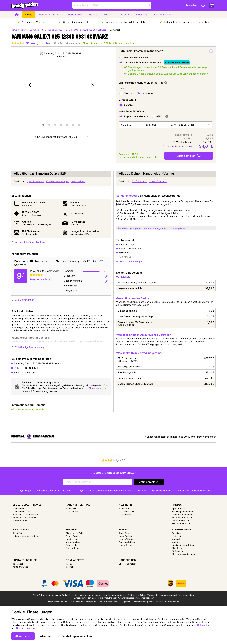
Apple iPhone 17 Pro (22, 511)
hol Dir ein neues (94, 388)
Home (14, 30)
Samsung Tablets (127, 542)
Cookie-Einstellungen (109, 602)
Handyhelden (127, 560)
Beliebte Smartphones (27, 505)
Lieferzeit (176, 536)
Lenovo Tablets (126, 539)
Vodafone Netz (73, 511)
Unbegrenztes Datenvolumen (26, 536)
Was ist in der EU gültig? (131, 262)
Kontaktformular (20, 567)
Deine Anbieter (75, 560)
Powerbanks (72, 545)
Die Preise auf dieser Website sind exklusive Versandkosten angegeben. (161, 595)
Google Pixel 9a (20, 520)
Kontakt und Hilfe (25, 560)
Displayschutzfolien (75, 533)
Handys (177, 505)
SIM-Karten (177, 548)
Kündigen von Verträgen (183, 545)
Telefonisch (18, 564)
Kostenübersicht (158, 181)
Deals (29, 14)
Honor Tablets (125, 536)
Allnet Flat (17, 533)
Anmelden (191, 5)
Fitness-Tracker (73, 536)
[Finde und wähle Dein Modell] (112, 5)
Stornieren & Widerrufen (183, 554)
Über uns (142, 14)
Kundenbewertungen (58, 181)
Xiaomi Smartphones (182, 523)
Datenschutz (77, 602)
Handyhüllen (72, 539)
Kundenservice (163, 14)
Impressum (91, 602)
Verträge (176, 542)
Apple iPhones (179, 508)
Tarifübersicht (139, 181)
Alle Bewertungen (23, 300)
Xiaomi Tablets (126, 545)
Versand (176, 539)
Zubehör (109, 14)
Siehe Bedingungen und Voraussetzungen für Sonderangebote (151, 228)
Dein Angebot (116, 30)
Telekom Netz (72, 508)
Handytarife (75, 14)
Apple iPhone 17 (20, 508)
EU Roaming (178, 551)
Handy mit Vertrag (50, 14)
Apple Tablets (125, 533)
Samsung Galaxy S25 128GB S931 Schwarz (86, 30)
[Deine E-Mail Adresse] (98, 482)
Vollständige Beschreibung (28, 347)
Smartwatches (73, 548)
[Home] (17, 14)
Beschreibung (79, 181)
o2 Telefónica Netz (128, 511)
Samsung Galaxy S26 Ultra (25, 514)
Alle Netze (126, 505)
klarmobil (70, 567)
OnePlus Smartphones (182, 514)
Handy (93, 14)
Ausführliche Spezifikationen (29, 242)
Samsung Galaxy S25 (52, 30)
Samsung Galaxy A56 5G (24, 517)
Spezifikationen (35, 181)
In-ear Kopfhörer (74, 542)
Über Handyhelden (128, 564)
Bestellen (176, 533)
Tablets (125, 14)
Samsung (34, 30)
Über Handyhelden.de (58, 602)
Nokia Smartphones (181, 520)
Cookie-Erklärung (25, 628)
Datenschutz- (205, 625)
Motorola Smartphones (183, 517)
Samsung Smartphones (183, 511)
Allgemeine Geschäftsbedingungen (137, 602)
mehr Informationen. (145, 598)
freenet (69, 564)
